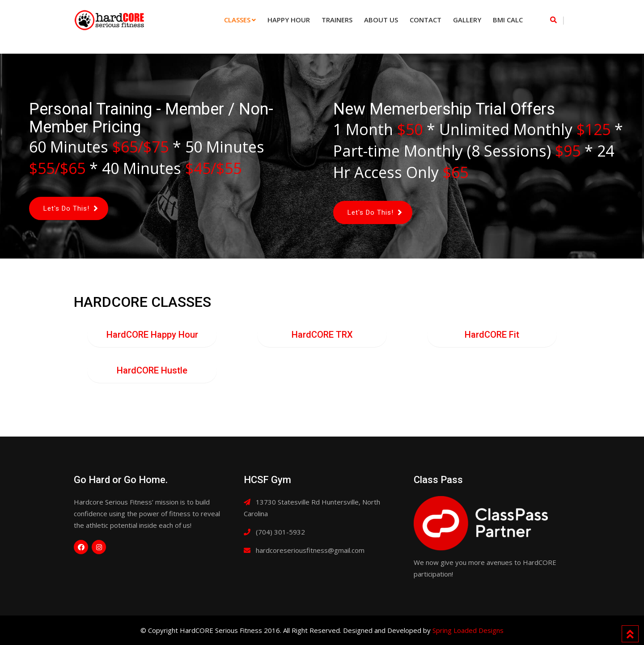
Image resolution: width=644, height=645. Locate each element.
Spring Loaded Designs (468, 630)
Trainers (337, 20)
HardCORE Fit (492, 335)
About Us (381, 20)
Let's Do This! (66, 208)
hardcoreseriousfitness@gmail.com (310, 550)
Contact (426, 20)
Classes (237, 20)
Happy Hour (289, 20)
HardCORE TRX (322, 335)
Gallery (467, 20)
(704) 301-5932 (280, 532)
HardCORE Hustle (152, 370)
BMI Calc (508, 20)
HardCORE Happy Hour (152, 335)
